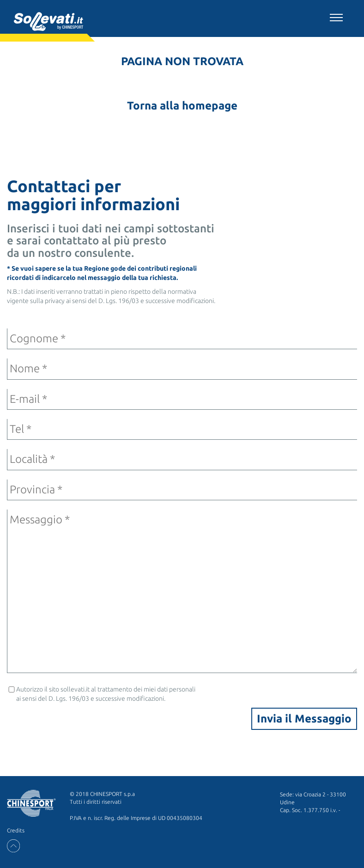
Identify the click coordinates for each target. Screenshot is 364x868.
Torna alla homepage (182, 106)
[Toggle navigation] (336, 16)
